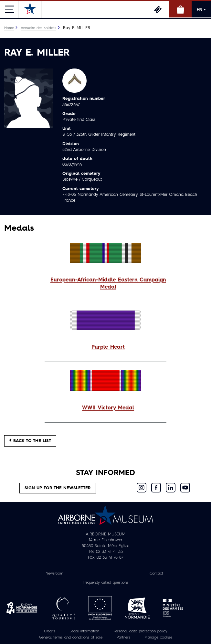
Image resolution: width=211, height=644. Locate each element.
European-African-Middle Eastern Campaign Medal (108, 284)
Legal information (84, 631)
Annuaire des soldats (38, 28)
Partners (123, 638)
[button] (105, 284)
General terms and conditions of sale (71, 638)
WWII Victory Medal (108, 408)
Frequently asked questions (105, 583)
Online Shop (180, 9)
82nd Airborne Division (84, 150)
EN (201, 10)
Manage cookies (158, 638)
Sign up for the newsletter (58, 488)
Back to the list (30, 441)
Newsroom (54, 574)
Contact (156, 574)
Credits (50, 631)
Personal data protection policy (140, 631)
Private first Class (79, 120)
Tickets (158, 9)
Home (9, 28)
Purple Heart (108, 347)
